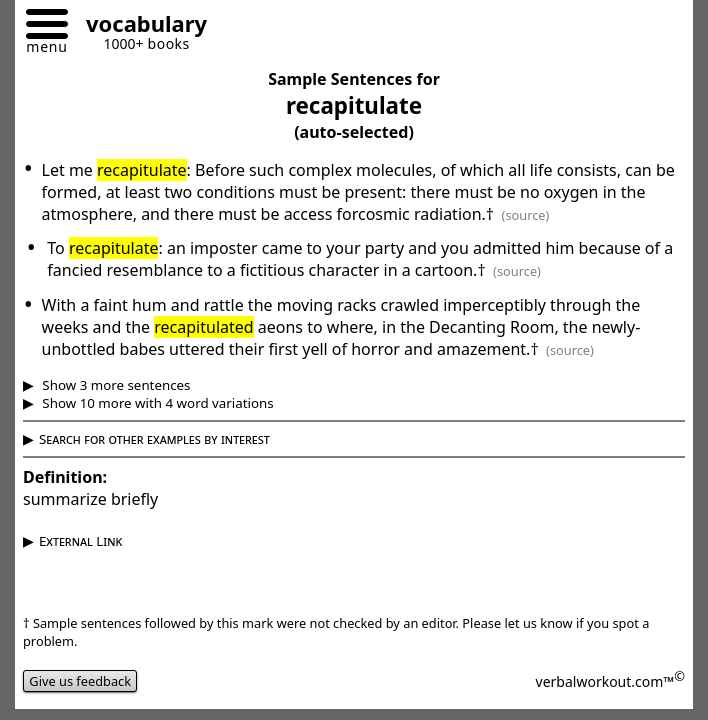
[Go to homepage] (139, 26)
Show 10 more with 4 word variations (156, 403)
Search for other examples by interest (154, 439)
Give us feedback (80, 681)
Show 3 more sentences (115, 385)
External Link (80, 541)
